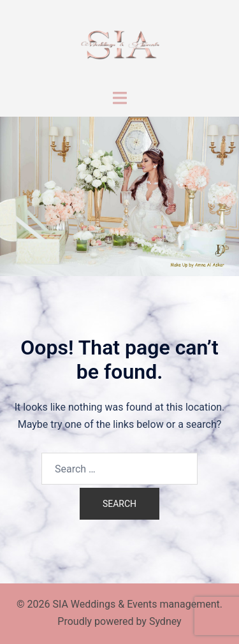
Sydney (165, 621)
